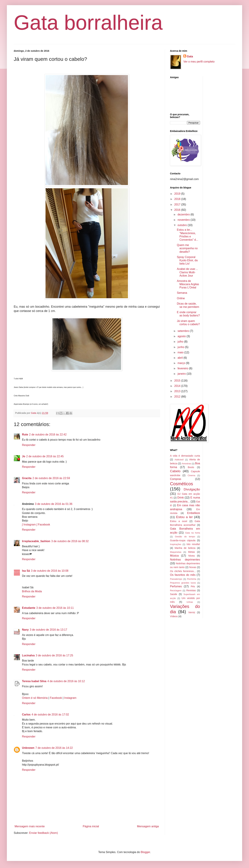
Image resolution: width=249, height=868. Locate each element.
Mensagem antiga (148, 826)
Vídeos (174, 616)
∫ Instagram (29, 525)
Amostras (186, 464)
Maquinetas (176, 552)
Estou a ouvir (179, 521)
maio (181, 352)
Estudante (29, 608)
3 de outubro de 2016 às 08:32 (70, 541)
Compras (176, 479)
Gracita (27, 478)
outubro (183, 225)
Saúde (174, 594)
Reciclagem (176, 590)
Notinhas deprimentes (185, 560)
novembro (184, 220)
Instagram (70, 698)
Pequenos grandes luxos (183, 583)
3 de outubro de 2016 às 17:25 (54, 655)
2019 (178, 194)
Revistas (191, 590)
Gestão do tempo (185, 537)
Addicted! (179, 460)
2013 (178, 391)
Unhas (190, 602)
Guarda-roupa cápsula (183, 540)
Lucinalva (28, 655)
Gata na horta (193, 533)
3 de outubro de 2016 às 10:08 (50, 571)
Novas (193, 567)
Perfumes (176, 586)
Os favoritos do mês (183, 575)
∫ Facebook (43, 525)
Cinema (191, 475)
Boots (191, 467)
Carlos (26, 715)
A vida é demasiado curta (185, 456)
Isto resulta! (193, 544)
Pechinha (192, 579)
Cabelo (175, 471)
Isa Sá (26, 571)
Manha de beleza (185, 548)
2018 (178, 199)
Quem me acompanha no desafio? (187, 248)
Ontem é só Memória (35, 698)
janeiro (182, 374)
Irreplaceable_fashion (36, 541)
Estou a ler (185, 517)
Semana (182, 293)
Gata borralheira (88, 23)
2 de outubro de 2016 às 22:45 (45, 456)
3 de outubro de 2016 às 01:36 (54, 504)
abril (181, 358)
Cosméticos (182, 484)
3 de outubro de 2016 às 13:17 (48, 630)
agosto (182, 336)
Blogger (145, 852)
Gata (190, 56)
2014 (178, 386)
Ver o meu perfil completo (199, 62)
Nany (25, 630)
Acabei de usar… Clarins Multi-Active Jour (187, 272)
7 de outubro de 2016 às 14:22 (54, 748)
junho (181, 347)
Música (174, 556)
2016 (178, 210)
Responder (29, 445)
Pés (193, 586)
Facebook (56, 698)
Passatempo (176, 579)
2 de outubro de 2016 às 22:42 (48, 435)
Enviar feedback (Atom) (44, 833)
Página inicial (91, 826)
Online (181, 298)
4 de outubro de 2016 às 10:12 (66, 681)
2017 (178, 205)
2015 (178, 381)
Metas (191, 552)
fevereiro (183, 368)
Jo (24, 456)
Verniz (192, 612)
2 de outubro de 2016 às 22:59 (51, 478)
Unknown (28, 748)
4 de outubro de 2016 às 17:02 (50, 715)
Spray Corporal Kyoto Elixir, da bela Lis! (187, 260)
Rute (25, 435)
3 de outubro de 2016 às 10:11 (55, 608)
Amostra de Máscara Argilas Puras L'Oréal (188, 284)
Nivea (192, 556)
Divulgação (192, 489)
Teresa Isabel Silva (34, 681)
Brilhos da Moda (32, 591)
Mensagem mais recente (30, 826)
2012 (178, 397)
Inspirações (176, 544)
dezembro (184, 214)
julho (181, 342)
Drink (181, 498)
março (182, 363)
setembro (184, 331)
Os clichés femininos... (183, 571)
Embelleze (194, 513)
